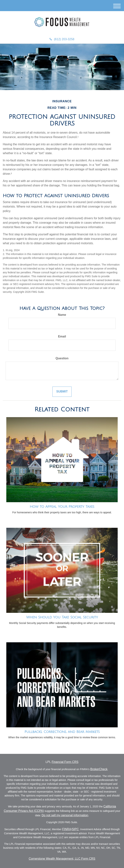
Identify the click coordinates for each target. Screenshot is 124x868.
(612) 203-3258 (62, 39)
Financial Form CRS (65, 762)
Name (62, 315)
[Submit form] (62, 392)
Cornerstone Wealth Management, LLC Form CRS (62, 859)
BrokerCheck (99, 769)
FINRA (67, 829)
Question (62, 358)
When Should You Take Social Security (62, 617)
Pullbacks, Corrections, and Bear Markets (62, 732)
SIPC (75, 829)
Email (62, 336)
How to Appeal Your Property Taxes (62, 507)
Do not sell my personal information (65, 815)
